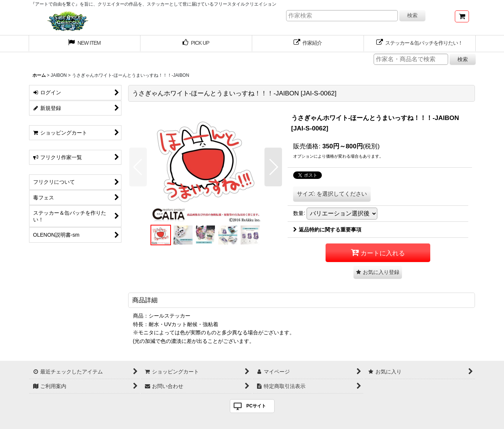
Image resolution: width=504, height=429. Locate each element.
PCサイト (256, 406)
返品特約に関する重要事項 (327, 230)
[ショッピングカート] (462, 16)
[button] (138, 167)
